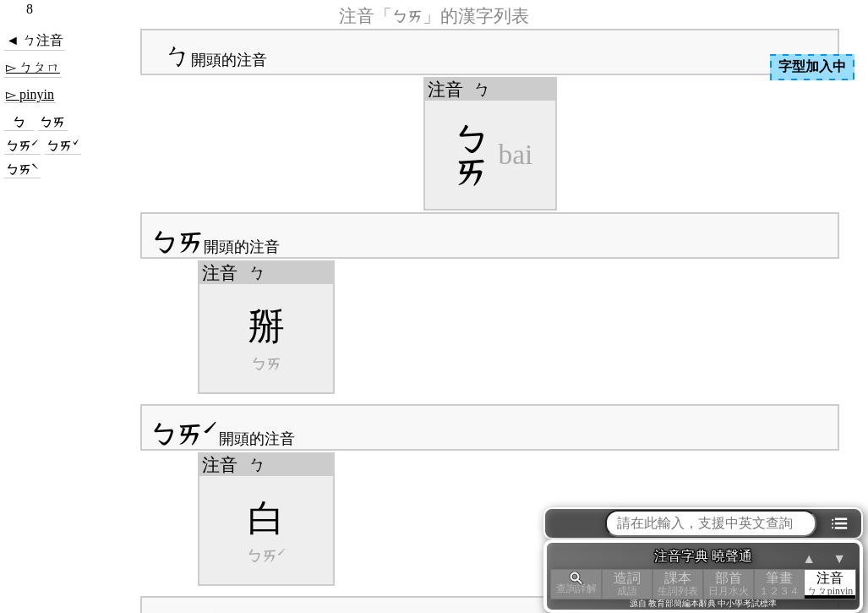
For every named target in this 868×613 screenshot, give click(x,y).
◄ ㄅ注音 (35, 40)
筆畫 (779, 584)
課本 (678, 584)
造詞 (627, 584)
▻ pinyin (30, 94)
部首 (729, 584)
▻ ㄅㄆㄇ (33, 67)
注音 (830, 584)
